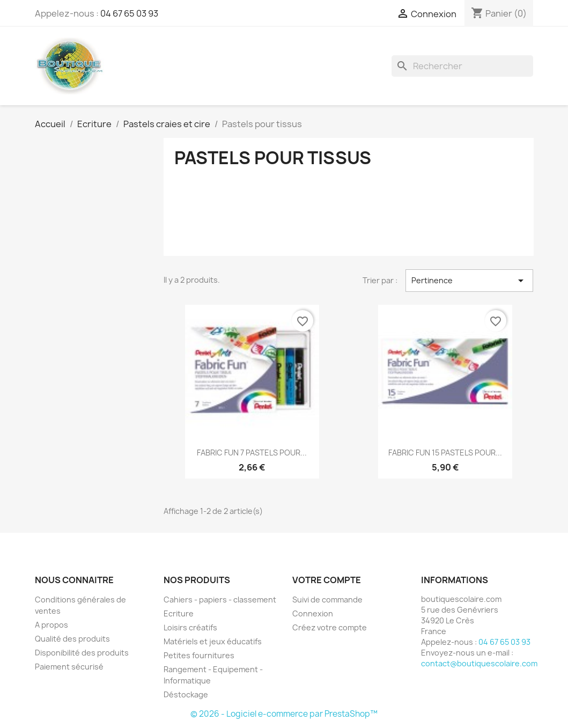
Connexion (313, 613)
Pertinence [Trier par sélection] (470, 281)
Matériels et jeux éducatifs (213, 641)
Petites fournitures (199, 655)
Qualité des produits (72, 639)
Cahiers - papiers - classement (220, 600)
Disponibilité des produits (82, 653)
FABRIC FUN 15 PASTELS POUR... (445, 453)
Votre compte (327, 580)
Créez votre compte (330, 627)
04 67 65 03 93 (129, 13)
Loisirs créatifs (190, 627)
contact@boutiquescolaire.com (479, 663)
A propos (51, 625)
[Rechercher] (462, 66)
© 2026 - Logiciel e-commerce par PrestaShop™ (284, 714)
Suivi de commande (327, 600)
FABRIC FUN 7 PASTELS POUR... (252, 453)
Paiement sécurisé (69, 667)
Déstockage (186, 694)
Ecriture (179, 613)
